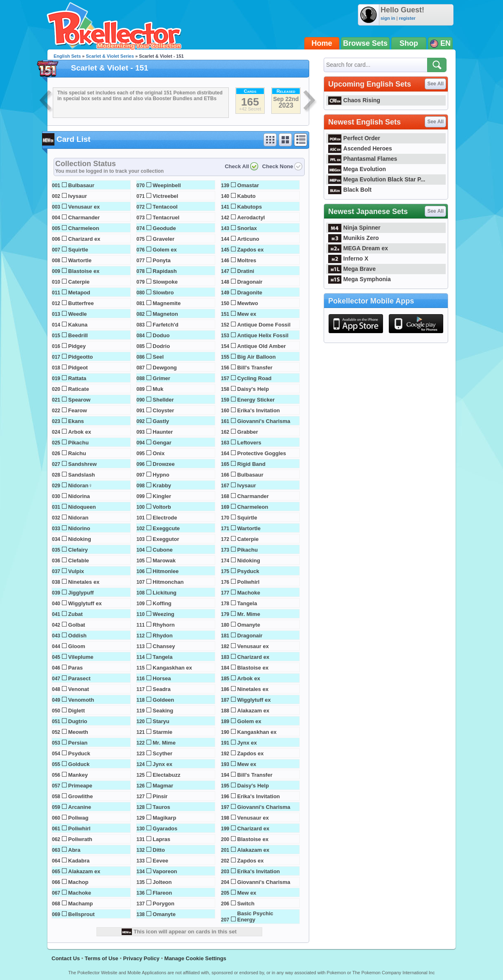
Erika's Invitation (259, 410)
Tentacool (165, 207)
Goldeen (163, 700)
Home (322, 43)
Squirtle (78, 250)
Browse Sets (365, 43)
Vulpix (76, 571)
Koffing (162, 603)
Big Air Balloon (256, 357)
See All (435, 84)
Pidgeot (78, 368)
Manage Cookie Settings (195, 958)
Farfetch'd (165, 325)
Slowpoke (165, 282)
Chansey (164, 646)
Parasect (79, 678)
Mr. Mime (164, 743)
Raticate (79, 389)
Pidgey (77, 346)
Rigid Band (251, 464)
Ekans (76, 421)
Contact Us (66, 958)
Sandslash (81, 475)
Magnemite (167, 303)
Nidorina (79, 496)
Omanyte (164, 914)
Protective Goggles (261, 453)
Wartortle (80, 260)
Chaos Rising (354, 100)
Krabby (162, 485)
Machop (78, 882)
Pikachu (78, 443)
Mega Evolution (357, 169)
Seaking (163, 711)
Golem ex (165, 250)
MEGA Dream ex (358, 248)
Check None (278, 166)
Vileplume (81, 657)
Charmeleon (83, 228)
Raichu (77, 453)
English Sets (67, 56)
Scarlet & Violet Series (110, 56)
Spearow (79, 400)
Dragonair (250, 282)
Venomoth (81, 700)
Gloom (76, 646)
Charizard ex (84, 239)
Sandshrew (82, 464)
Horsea (162, 678)
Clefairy (78, 550)
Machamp (80, 904)
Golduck (79, 764)
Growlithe (80, 796)
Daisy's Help (253, 389)
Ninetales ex (84, 582)
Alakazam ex (84, 871)
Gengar (162, 443)
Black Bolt (350, 190)
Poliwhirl (79, 828)
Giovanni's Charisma (264, 421)
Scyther (162, 753)
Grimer (161, 378)
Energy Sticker (256, 400)
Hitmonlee (166, 571)
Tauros (161, 807)
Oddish (77, 636)
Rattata (77, 378)
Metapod (79, 293)
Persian (78, 743)
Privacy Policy (141, 958)
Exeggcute (166, 528)
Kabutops (249, 207)
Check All (237, 166)
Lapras (161, 839)
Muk (158, 389)
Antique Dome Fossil (264, 325)
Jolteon (162, 882)
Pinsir (160, 796)
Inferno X (348, 259)
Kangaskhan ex (172, 668)
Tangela (162, 657)
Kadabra (79, 861)
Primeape (80, 786)
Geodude (164, 228)
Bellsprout (81, 914)
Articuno (248, 239)
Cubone (162, 550)
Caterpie (79, 282)
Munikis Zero (354, 238)
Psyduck (79, 753)
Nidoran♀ (80, 485)
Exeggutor (166, 539)
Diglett (76, 711)
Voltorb (162, 507)
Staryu (161, 721)
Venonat (79, 689)
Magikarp (164, 818)
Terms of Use (101, 958)
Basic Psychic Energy (255, 917)
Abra (74, 850)
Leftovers (249, 443)
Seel (158, 357)
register (407, 18)
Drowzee (163, 464)
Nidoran (78, 518)
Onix (159, 453)
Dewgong (165, 368)
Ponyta (161, 260)
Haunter (163, 432)
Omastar (248, 185)
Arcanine (80, 807)
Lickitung (165, 593)
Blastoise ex (84, 271)
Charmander (84, 217)
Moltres (247, 260)
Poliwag (78, 818)
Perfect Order (354, 138)
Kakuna (78, 325)
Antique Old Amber (261, 346)
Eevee (160, 861)
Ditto (159, 850)
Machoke (80, 893)
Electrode (165, 518)
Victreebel (165, 196)
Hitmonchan (168, 582)
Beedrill (78, 335)
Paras (75, 668)
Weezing (163, 614)
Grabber (248, 432)
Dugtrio (78, 721)
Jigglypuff (81, 593)
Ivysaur (78, 196)
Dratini (246, 271)
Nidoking (80, 539)
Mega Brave (352, 269)
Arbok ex (80, 432)
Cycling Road (254, 378)
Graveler (163, 239)
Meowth (78, 732)
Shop (409, 43)
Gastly (161, 421)
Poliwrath (80, 839)
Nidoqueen (82, 507)
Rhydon (162, 636)
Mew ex (247, 314)
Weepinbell (167, 185)
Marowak (164, 561)
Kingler (162, 496)
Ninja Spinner (354, 228)
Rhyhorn (163, 625)
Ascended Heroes (360, 148)
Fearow (78, 410)
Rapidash (165, 271)
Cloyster (163, 410)
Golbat (76, 625)
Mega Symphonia (360, 279)
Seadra (161, 689)
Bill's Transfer (255, 368)
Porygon (163, 904)
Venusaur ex (84, 207)
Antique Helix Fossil (263, 335)
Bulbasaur (81, 185)
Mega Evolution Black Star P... (377, 179)
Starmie (162, 732)
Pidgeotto (80, 357)
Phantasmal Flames (363, 159)
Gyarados (165, 828)
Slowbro (163, 293)
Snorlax (247, 228)
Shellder (163, 400)
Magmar (163, 786)
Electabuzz (166, 775)
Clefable (79, 561)
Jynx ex (162, 764)
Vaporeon (165, 871)
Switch (246, 904)
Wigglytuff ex (85, 603)
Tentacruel (166, 217)
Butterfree (81, 303)
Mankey (78, 775)
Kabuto (246, 196)
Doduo (161, 335)
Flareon (162, 893)
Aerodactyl (251, 217)
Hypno (161, 475)
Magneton (165, 314)
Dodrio (161, 346)
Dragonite (250, 293)
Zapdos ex (250, 250)
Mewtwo (248, 303)
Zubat (75, 614)
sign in (388, 18)
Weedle (77, 314)
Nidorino (79, 528)
